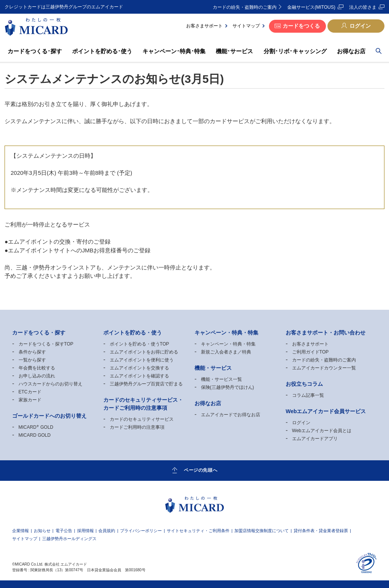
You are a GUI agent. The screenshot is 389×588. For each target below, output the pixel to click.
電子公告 (64, 531)
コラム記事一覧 (308, 395)
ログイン (360, 26)
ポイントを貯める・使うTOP (139, 344)
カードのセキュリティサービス (142, 419)
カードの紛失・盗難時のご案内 (245, 7)
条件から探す (32, 352)
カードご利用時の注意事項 (137, 427)
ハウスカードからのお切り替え (51, 384)
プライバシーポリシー (141, 531)
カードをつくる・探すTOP (46, 344)
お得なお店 (351, 51)
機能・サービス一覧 (221, 379)
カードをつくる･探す (35, 51)
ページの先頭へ (201, 470)
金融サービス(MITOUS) (311, 7)
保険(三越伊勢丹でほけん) (228, 387)
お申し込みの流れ (37, 376)
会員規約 (107, 531)
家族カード (30, 400)
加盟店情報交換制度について (262, 531)
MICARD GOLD (36, 427)
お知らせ (42, 531)
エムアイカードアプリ (315, 439)
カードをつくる (301, 26)
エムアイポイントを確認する (139, 376)
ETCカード (30, 392)
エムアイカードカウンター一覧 (324, 368)
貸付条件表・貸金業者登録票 (321, 531)
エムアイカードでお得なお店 (231, 415)
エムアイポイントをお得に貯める (144, 352)
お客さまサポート (204, 26)
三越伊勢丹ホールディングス (69, 539)
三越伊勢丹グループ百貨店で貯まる (146, 384)
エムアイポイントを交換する (139, 368)
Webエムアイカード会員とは (322, 431)
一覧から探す (32, 360)
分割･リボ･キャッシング (295, 51)
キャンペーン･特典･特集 (174, 51)
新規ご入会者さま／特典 (226, 352)
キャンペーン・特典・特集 (228, 344)
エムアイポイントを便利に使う (142, 360)
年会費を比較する (37, 368)
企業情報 (21, 531)
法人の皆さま (363, 7)
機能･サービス (234, 51)
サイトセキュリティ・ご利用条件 (198, 531)
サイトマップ (246, 26)
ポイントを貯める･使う (102, 51)
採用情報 (85, 531)
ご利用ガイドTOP (310, 352)
